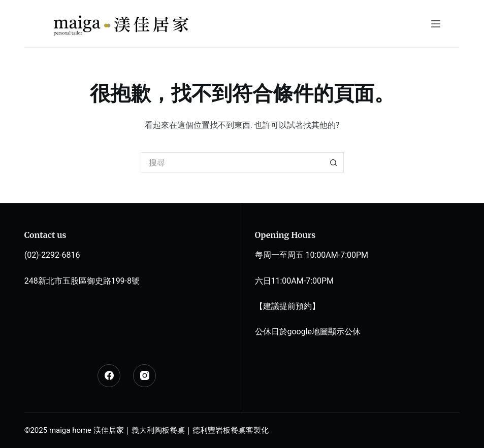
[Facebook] (109, 376)
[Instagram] (144, 376)
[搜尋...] (232, 162)
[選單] (436, 24)
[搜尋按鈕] (334, 162)
